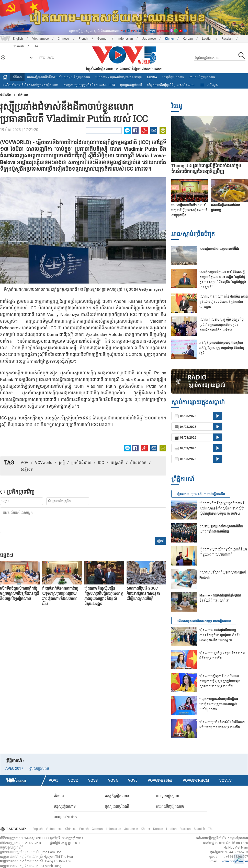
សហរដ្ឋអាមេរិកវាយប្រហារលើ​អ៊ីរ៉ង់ (219, 249)
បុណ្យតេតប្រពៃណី (131, 85)
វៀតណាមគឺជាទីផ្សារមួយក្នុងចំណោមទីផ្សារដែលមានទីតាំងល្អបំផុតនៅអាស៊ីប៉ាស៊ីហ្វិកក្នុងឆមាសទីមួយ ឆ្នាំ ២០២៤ (222, 508)
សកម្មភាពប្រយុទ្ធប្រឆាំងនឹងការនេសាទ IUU (89, 85)
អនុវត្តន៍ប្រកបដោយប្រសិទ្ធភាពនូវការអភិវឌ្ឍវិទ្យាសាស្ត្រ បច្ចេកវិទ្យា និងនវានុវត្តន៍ (222, 348)
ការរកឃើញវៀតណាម (202, 77)
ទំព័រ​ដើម (6, 95)
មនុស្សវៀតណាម (65, 806)
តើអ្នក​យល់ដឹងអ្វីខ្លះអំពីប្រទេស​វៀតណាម (171, 85)
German (103, 39)
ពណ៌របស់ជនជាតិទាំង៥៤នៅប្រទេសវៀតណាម (30, 85)
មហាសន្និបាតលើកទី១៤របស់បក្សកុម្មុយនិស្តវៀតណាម (59, 77)
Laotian (207, 39)
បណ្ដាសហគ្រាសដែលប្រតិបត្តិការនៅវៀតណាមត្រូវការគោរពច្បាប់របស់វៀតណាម (219, 704)
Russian (227, 39)
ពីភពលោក (138, 463)
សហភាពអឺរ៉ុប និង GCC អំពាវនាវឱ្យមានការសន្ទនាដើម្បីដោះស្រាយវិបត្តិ (143, 593)
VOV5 (133, 780)
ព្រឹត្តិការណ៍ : (15, 761)
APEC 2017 (14, 768)
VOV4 (113, 780)
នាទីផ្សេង (209, 85)
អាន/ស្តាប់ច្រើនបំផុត (193, 234)
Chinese (64, 39)
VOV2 (73, 780)
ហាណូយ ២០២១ (66, 817)
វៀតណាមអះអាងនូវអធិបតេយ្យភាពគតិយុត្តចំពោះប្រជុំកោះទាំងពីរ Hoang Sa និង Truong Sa (219, 635)
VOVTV (225, 780)
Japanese (149, 39)
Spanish (199, 829)
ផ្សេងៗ (7, 555)
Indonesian (125, 39)
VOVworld (44, 463)
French (83, 39)
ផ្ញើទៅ (161, 541)
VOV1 (53, 780)
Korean (188, 39)
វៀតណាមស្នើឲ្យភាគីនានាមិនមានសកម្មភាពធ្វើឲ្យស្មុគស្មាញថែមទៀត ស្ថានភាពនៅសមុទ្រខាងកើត (220, 681)
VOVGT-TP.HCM (196, 780)
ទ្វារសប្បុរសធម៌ (39, 768)
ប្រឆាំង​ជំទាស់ (81, 463)
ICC (101, 463)
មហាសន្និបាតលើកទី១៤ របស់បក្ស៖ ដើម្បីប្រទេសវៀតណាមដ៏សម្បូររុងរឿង (189, 210)
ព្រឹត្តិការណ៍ (183, 479)
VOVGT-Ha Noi (160, 780)
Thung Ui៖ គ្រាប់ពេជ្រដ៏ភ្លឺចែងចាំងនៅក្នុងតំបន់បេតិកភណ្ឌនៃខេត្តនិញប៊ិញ (206, 169)
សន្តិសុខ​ (27, 469)
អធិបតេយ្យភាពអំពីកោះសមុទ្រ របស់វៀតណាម (204, 621)
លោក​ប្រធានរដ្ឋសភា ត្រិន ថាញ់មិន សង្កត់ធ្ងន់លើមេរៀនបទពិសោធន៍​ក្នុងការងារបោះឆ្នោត (224, 302)
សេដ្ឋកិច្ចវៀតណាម (173, 77)
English (18, 39)
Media (152, 77)
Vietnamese (40, 39)
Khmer (169, 39)
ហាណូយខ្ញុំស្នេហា (167, 796)
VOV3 (93, 780)
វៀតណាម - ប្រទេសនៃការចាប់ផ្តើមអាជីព (201, 494)
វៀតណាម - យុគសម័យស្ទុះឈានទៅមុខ (119, 77)
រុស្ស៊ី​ (62, 463)
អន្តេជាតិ (117, 463)
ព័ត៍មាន (17, 77)
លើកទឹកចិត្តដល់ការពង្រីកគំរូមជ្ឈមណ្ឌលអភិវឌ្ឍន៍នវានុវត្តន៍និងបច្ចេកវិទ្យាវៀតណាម (20, 593)
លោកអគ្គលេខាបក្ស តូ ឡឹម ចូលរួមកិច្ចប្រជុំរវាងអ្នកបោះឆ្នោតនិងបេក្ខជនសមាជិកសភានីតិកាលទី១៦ (222, 325)
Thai (211, 829)
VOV (25, 463)
